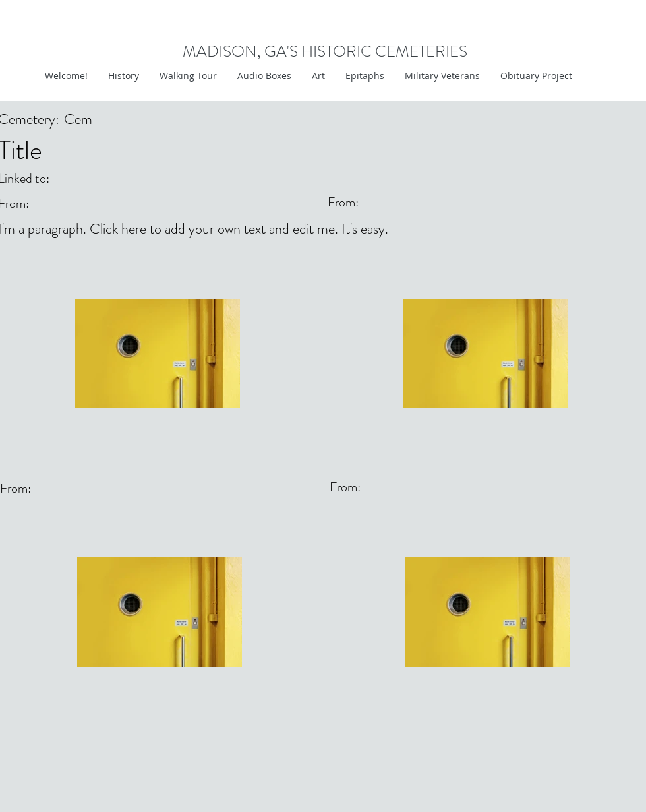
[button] (318, 76)
